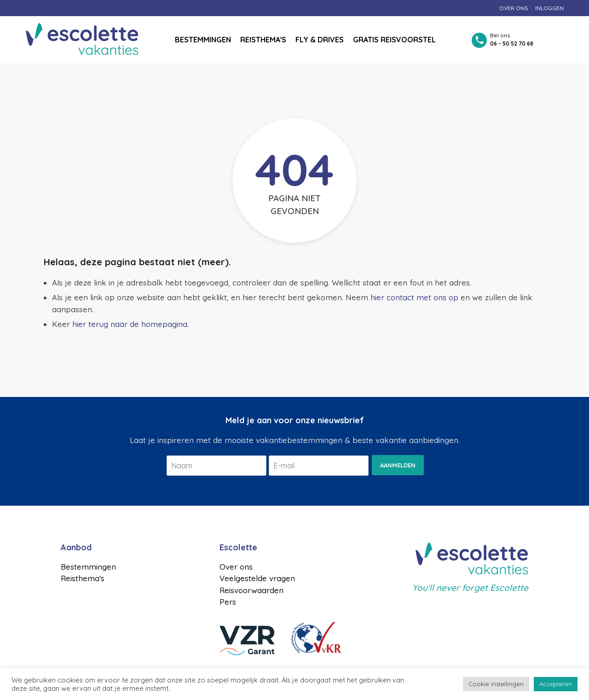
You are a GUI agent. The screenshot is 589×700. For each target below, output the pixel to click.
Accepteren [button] (556, 684)
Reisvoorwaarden (251, 590)
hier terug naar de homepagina (130, 324)
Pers (228, 602)
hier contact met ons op (414, 297)
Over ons (514, 8)
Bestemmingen (203, 40)
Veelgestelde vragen (257, 578)
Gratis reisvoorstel (394, 40)
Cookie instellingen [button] (496, 684)
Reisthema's (263, 40)
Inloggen (549, 8)
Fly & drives (320, 40)
